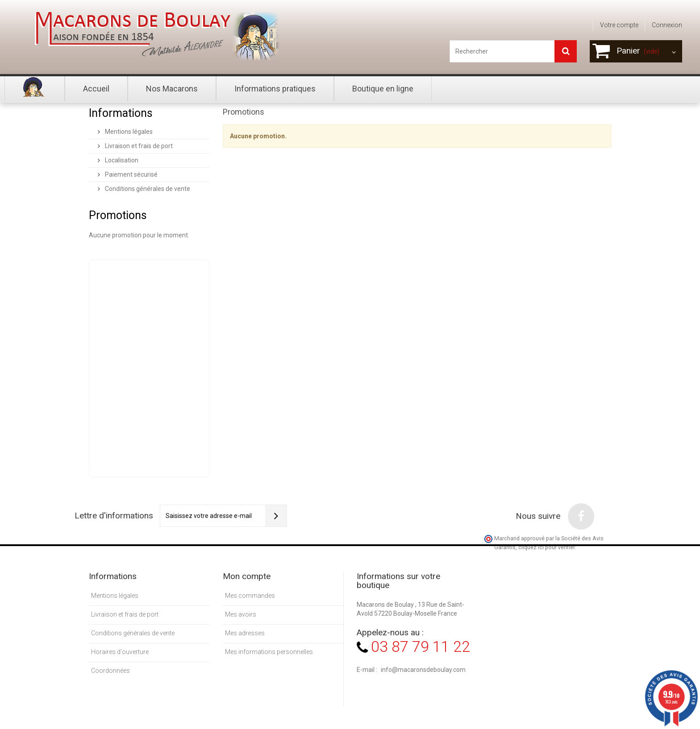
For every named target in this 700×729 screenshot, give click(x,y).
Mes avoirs (241, 614)
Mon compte (247, 576)
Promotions (118, 215)
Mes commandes (250, 596)
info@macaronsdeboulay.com (423, 670)
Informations (121, 113)
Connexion (667, 25)
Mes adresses (245, 633)
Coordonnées (110, 671)
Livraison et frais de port (138, 146)
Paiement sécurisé (131, 174)
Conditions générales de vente (147, 189)
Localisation (121, 160)
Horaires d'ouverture (120, 652)
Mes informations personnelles (269, 652)
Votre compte (619, 25)
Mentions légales (128, 132)
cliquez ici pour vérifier (546, 547)
